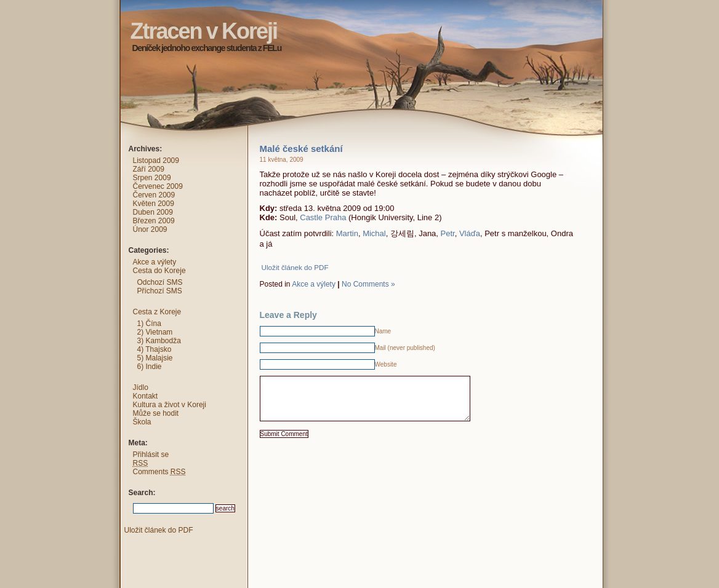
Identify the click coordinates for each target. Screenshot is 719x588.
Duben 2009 (153, 212)
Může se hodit (156, 413)
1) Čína (149, 324)
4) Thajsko (155, 349)
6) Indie (150, 367)
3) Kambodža (159, 341)
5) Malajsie (155, 358)
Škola (142, 422)
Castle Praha (323, 217)
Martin (347, 233)
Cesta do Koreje (159, 271)
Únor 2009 (150, 229)
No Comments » (368, 284)
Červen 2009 (154, 195)
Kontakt (146, 396)
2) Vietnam (155, 332)
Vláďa (470, 233)
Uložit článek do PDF (295, 267)
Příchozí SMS (160, 291)
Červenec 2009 (158, 186)
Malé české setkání (301, 149)
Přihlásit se (151, 455)
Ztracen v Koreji (108, 9)
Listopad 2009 (156, 161)
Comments (159, 472)
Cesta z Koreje (157, 312)
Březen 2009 (154, 221)
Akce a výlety (314, 284)
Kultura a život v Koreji (170, 405)
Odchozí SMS (160, 282)
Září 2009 (149, 169)
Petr (448, 233)
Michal (374, 233)
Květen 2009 (154, 204)
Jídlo (141, 387)
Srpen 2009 (152, 178)
